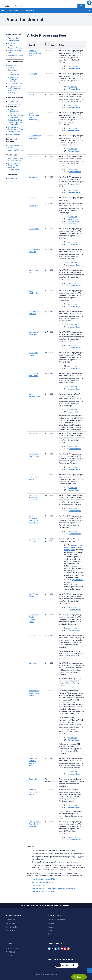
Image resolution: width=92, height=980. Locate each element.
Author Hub (11, 920)
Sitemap (10, 955)
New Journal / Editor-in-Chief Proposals (16, 160)
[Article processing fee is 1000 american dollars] (49, 636)
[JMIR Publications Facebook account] (56, 949)
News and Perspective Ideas (15, 169)
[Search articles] (81, 6)
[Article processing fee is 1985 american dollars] (49, 95)
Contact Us (11, 952)
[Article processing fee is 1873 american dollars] (49, 177)
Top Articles (12, 179)
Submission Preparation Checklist (14, 79)
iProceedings (34, 779)
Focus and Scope (14, 38)
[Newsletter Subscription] (67, 965)
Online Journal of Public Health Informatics (35, 824)
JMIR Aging (33, 74)
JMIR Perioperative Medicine (34, 477)
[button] (89, 3)
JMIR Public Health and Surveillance (33, 498)
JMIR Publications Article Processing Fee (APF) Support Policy (54, 889)
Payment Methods (38, 886)
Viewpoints (73, 66)
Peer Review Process (16, 84)
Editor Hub (11, 923)
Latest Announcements (57, 920)
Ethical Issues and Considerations (16, 117)
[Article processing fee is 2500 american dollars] (49, 74)
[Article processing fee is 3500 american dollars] (49, 496)
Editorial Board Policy (16, 120)
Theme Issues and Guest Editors (15, 165)
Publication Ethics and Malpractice (14, 88)
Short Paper (73, 219)
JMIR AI (32, 95)
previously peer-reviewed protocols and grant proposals (73, 548)
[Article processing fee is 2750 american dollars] (49, 312)
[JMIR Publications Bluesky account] (49, 949)
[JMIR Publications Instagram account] (65, 949)
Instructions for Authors (14, 67)
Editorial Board (13, 41)
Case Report (73, 224)
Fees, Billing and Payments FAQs (43, 879)
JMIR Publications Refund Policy (43, 892)
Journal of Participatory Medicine (34, 792)
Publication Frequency (12, 45)
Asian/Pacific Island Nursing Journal (34, 693)
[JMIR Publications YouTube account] (62, 949)
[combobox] (46, 6)
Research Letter (75, 69)
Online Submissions (14, 74)
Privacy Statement (15, 135)
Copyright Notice (14, 132)
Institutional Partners (16, 150)
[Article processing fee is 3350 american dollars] (49, 51)
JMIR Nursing (34, 434)
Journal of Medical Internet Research (18, 11)
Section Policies (14, 102)
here (57, 851)
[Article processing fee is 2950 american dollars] (49, 595)
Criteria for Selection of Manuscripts (14, 111)
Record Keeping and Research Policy (15, 124)
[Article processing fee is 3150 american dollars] (49, 353)
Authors (51, 923)
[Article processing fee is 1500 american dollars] (49, 113)
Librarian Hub (12, 931)
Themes (51, 927)
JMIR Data (33, 198)
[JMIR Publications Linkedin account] (59, 949)
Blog (50, 934)
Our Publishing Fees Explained (42, 883)
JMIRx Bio (32, 636)
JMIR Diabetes (34, 229)
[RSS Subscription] (68, 949)
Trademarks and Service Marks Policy (15, 128)
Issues (51, 931)
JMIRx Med (33, 663)
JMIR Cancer (34, 157)
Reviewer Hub (12, 927)
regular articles (77, 580)
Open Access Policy (15, 104)
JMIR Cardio (33, 177)
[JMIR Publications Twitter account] (52, 949)
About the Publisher (15, 48)
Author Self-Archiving (13, 92)
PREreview (69, 656)
